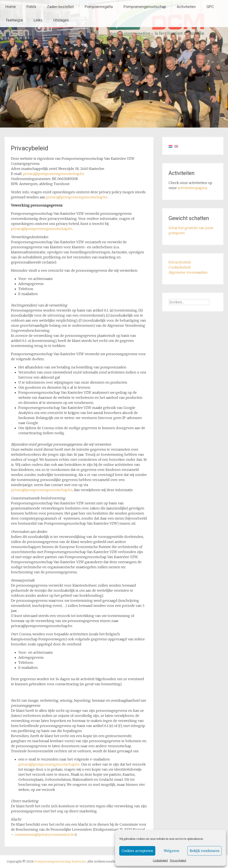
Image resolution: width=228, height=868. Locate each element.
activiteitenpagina (192, 188)
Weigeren (171, 851)
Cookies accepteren (137, 851)
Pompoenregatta (99, 7)
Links (38, 20)
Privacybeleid (178, 861)
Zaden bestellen (60, 7)
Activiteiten (186, 7)
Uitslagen (61, 20)
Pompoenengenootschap (145, 7)
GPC (210, 7)
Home (11, 7)
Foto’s (31, 7)
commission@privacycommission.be (45, 834)
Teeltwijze (14, 20)
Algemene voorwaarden (188, 272)
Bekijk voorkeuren (205, 851)
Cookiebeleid (160, 861)
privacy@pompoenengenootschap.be (54, 174)
